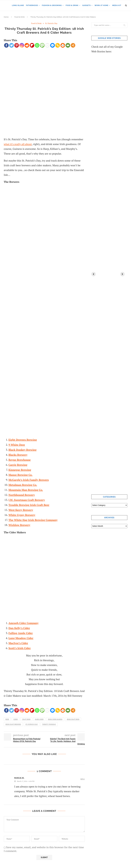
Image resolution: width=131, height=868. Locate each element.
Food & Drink (72, 5)
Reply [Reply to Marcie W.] (83, 779)
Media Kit (117, 5)
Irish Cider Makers (55, 719)
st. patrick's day (32, 724)
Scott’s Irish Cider (20, 648)
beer (7, 719)
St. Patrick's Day (51, 23)
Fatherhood (32, 5)
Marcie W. (19, 778)
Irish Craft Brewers (13, 724)
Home (6, 17)
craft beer (26, 719)
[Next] (122, 274)
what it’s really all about (18, 144)
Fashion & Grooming (52, 5)
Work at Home (102, 5)
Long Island (18, 5)
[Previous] (94, 274)
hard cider (39, 719)
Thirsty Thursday (49, 724)
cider (16, 719)
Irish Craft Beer (73, 719)
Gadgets (87, 5)
